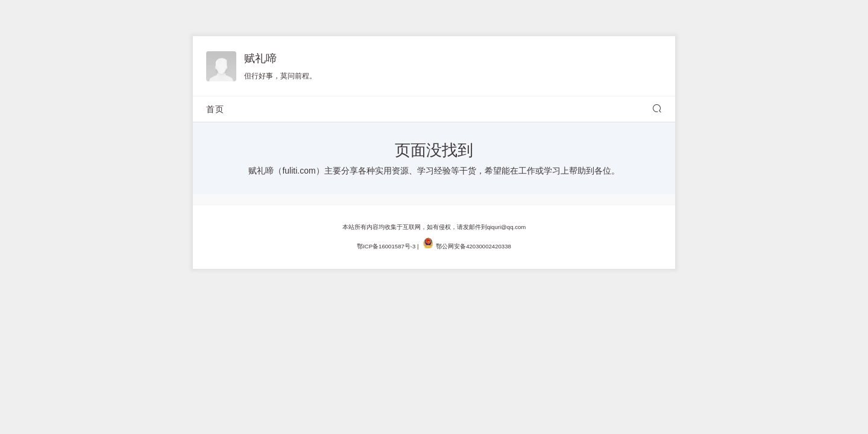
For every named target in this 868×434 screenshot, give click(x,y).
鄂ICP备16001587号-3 (386, 246)
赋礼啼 (260, 58)
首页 (215, 109)
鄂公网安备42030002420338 (473, 246)
